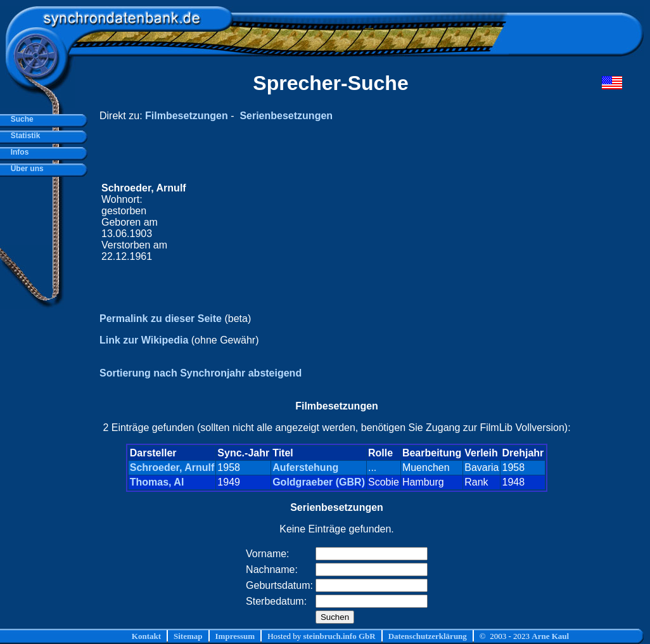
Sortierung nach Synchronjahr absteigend (201, 373)
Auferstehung (305, 467)
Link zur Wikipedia (144, 340)
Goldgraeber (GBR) (319, 482)
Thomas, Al (157, 482)
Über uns (25, 169)
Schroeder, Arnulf (172, 467)
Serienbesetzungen (286, 116)
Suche (20, 119)
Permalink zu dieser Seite (161, 319)
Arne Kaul (550, 636)
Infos (17, 152)
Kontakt (146, 636)
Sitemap (188, 636)
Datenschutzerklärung (428, 636)
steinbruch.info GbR (339, 636)
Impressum (235, 636)
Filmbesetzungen (187, 116)
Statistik (23, 136)
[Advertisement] (382, 222)
